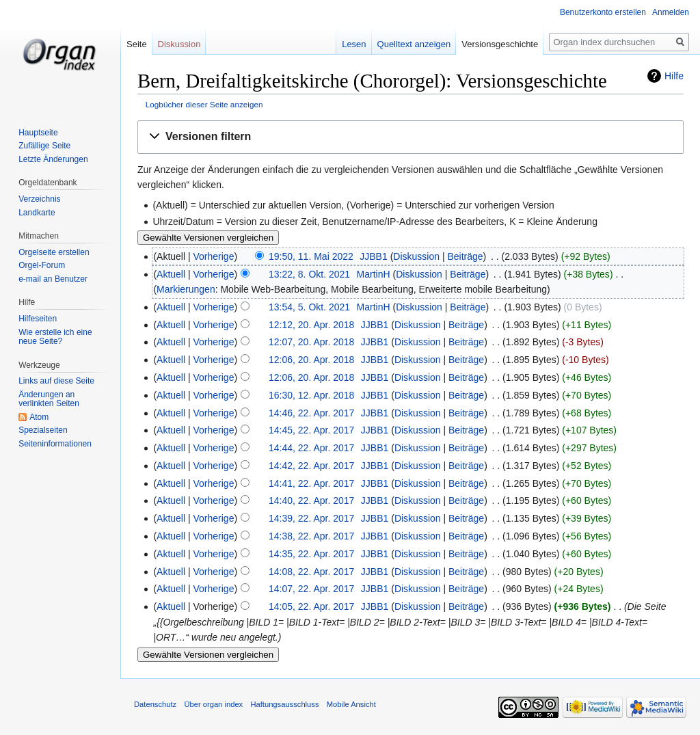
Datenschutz (155, 704)
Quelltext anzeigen (414, 44)
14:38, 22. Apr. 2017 (311, 536)
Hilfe (674, 76)
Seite (137, 44)
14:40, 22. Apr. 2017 (311, 500)
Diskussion (416, 256)
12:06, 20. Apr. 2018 (311, 360)
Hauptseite (38, 133)
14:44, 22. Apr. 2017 (311, 448)
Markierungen (186, 289)
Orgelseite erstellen (54, 252)
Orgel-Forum (42, 265)
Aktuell (171, 274)
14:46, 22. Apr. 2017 (311, 413)
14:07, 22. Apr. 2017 (311, 589)
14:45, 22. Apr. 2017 (311, 430)
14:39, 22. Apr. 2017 (311, 518)
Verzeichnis (39, 199)
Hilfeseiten (38, 319)
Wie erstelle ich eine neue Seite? (55, 337)
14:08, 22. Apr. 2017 (311, 572)
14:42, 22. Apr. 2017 (311, 466)
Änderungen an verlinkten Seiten (49, 399)
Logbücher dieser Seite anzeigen (204, 104)
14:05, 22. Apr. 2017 (311, 606)
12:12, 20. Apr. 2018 (311, 325)
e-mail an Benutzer (53, 279)
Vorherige (214, 256)
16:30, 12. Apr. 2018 (311, 395)
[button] (410, 137)
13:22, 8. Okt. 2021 (309, 274)
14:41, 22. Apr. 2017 (311, 483)
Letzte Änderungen (53, 159)
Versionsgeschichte (500, 44)
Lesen (354, 44)
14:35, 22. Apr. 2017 (311, 554)
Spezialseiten (43, 430)
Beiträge (465, 256)
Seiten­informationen (55, 444)
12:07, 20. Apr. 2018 (311, 342)
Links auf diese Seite (56, 381)
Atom (39, 417)
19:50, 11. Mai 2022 (311, 256)
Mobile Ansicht (351, 704)
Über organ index (213, 704)
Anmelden (671, 12)
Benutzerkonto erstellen (603, 12)
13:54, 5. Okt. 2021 (309, 307)
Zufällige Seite (44, 146)
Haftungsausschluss (284, 704)
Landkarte (37, 213)
